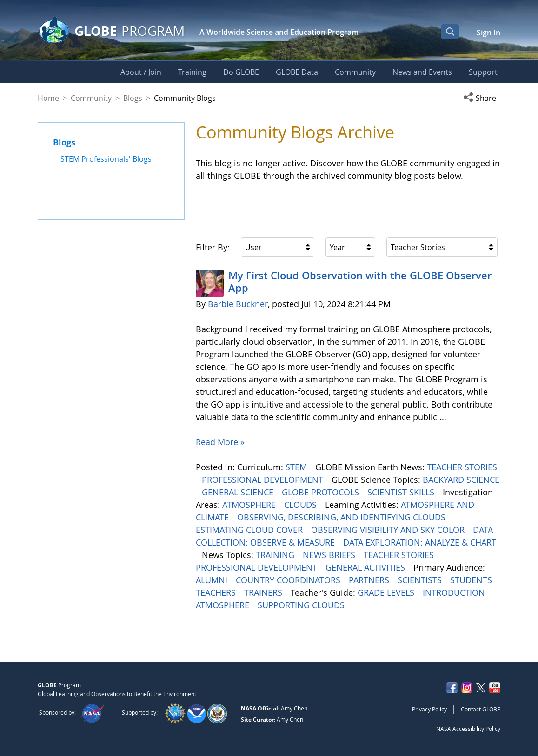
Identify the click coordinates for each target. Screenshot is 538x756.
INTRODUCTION (455, 592)
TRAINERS (264, 592)
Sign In (488, 33)
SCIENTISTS (421, 580)
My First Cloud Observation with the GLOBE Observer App (360, 282)
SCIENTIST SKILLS (402, 492)
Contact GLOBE (481, 709)
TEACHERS (217, 592)
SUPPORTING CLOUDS (302, 605)
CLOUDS (302, 505)
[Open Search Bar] (450, 31)
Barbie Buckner (238, 304)
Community (91, 98)
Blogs (133, 98)
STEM (297, 467)
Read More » (220, 442)
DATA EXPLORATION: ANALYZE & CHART (420, 542)
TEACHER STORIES (462, 467)
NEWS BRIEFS (330, 555)
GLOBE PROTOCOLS (322, 492)
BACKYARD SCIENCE (461, 480)
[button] (482, 98)
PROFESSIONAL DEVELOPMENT (264, 480)
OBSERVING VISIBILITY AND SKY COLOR (389, 530)
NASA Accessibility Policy (468, 729)
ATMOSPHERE (250, 505)
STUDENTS (472, 580)
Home (48, 98)
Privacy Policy (429, 709)
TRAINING (276, 555)
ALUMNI (213, 580)
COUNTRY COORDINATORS (289, 580)
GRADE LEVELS (387, 592)
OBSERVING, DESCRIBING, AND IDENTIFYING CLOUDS (342, 517)
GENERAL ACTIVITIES (366, 567)
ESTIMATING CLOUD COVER (250, 530)
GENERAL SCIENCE (239, 492)
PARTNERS (370, 580)
